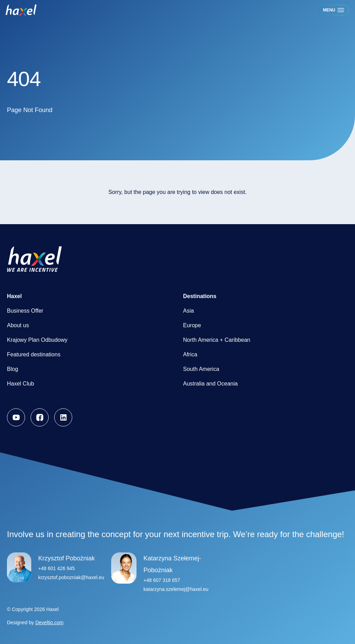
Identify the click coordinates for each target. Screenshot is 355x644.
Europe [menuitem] (192, 325)
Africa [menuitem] (190, 354)
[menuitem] (16, 417)
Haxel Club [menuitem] (20, 384)
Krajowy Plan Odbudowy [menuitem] (37, 340)
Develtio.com (49, 622)
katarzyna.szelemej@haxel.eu (176, 589)
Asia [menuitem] (188, 311)
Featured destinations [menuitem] (34, 354)
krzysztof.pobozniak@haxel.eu (71, 577)
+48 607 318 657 (162, 580)
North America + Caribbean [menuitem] (217, 340)
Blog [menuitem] (13, 369)
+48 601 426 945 (57, 568)
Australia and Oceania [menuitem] (210, 384)
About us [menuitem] (18, 325)
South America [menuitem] (201, 369)
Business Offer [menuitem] (25, 311)
